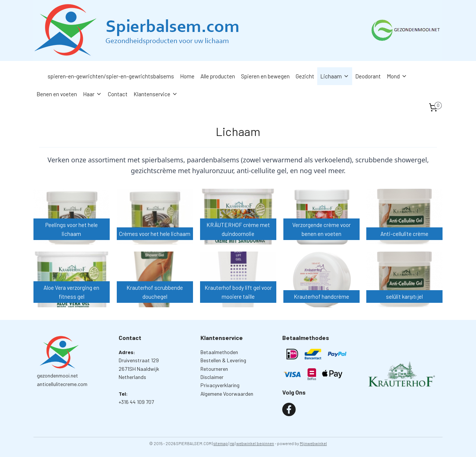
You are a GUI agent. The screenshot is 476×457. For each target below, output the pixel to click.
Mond (397, 76)
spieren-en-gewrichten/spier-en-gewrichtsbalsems (111, 76)
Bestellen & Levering (223, 360)
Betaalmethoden (219, 352)
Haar (92, 94)
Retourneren (214, 369)
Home (187, 76)
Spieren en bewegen (265, 76)
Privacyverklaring (220, 385)
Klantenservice (156, 94)
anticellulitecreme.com (62, 384)
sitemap (221, 443)
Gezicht (305, 76)
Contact (118, 94)
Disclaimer (212, 377)
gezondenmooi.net (57, 375)
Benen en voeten (57, 94)
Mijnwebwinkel (313, 443)
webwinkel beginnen (255, 443)
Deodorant (368, 76)
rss (232, 443)
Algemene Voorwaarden (227, 394)
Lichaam (335, 76)
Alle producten (218, 76)
